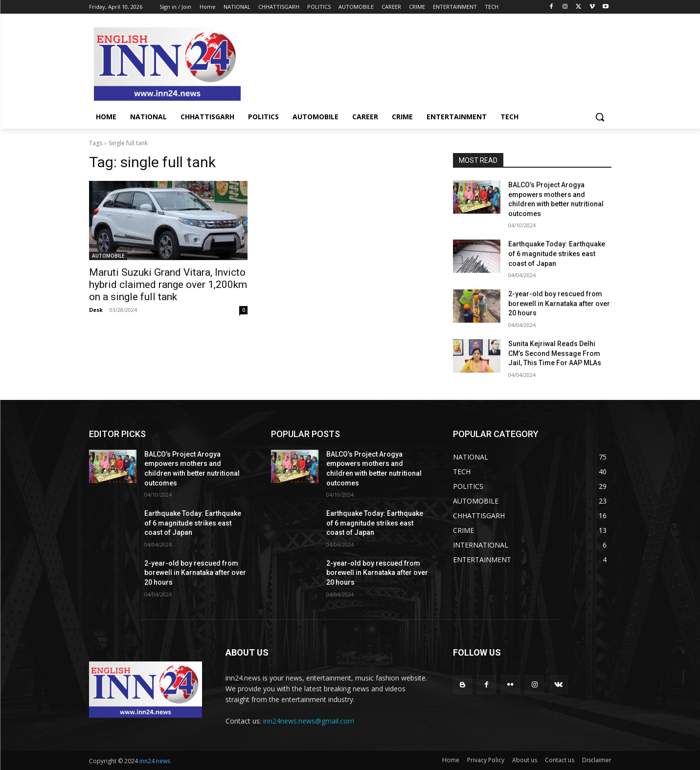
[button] (600, 117)
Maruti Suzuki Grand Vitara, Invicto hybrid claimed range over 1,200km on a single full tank (168, 285)
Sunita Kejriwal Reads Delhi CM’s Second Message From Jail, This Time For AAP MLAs (555, 353)
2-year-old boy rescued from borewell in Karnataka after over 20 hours (559, 303)
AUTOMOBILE (108, 256)
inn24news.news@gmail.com (309, 721)
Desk (96, 310)
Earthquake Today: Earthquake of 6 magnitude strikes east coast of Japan (557, 253)
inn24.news (155, 761)
